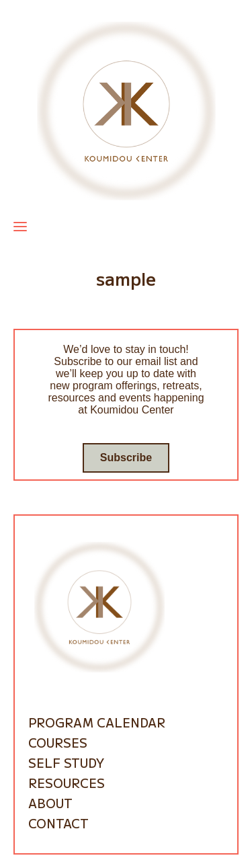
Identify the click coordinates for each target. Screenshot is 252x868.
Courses (58, 742)
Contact (58, 823)
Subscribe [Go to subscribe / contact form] (126, 458)
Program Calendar (97, 722)
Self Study (66, 762)
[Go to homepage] (126, 110)
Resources (67, 783)
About (50, 803)
